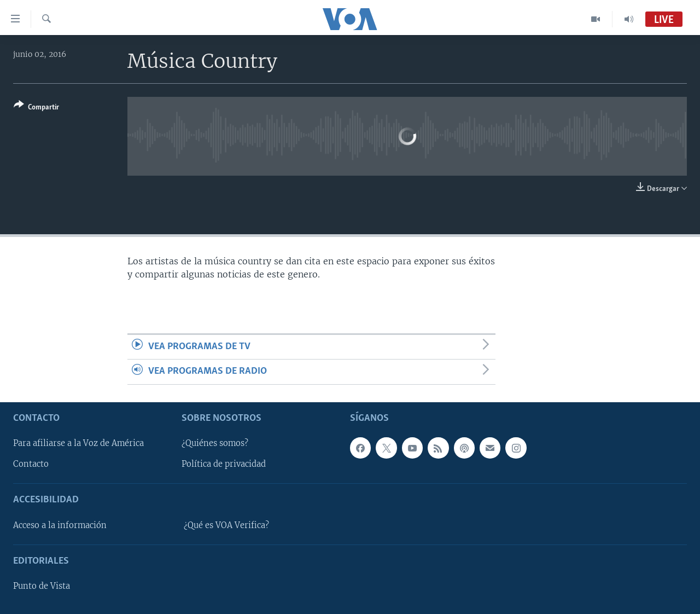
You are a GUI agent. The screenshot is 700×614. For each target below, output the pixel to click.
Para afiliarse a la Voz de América (78, 443)
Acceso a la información (60, 525)
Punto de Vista (42, 586)
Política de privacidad (224, 464)
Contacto (31, 464)
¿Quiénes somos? (215, 443)
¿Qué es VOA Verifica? (226, 525)
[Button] (36, 108)
